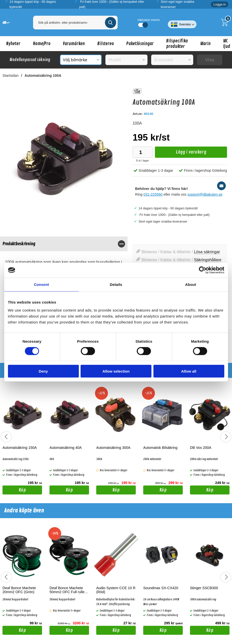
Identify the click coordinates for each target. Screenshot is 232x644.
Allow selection (116, 371)
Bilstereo (106, 44)
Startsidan (11, 76)
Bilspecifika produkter (177, 44)
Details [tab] (116, 284)
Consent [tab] (41, 284)
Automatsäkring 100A (43, 76)
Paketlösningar (140, 44)
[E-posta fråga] (221, 186)
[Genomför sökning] (111, 23)
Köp (14, 491)
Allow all (189, 371)
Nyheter (13, 44)
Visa (209, 60)
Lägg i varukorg (181, 153)
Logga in (220, 4)
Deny (43, 371)
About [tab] (191, 284)
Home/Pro (42, 44)
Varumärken (74, 44)
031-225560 (153, 194)
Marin (205, 44)
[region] (64, 244)
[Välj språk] (182, 22)
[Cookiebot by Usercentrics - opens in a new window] (203, 270)
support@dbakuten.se (205, 194)
